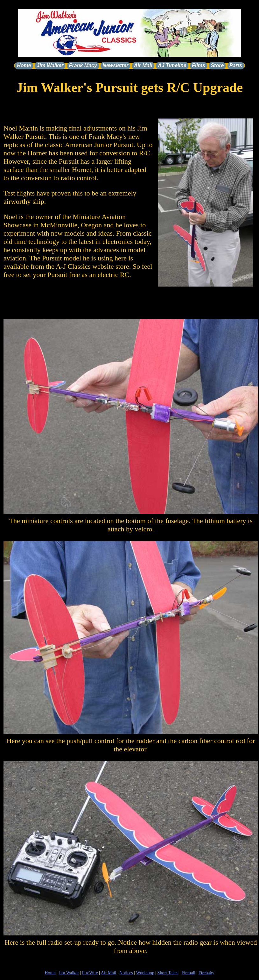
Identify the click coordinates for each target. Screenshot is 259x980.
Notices (126, 973)
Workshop (145, 973)
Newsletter (115, 66)
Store (217, 66)
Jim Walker (50, 66)
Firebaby (206, 973)
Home (24, 66)
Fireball (188, 973)
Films (199, 66)
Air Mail (143, 66)
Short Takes (168, 973)
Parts (236, 66)
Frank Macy (83, 66)
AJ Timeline (172, 66)
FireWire (90, 973)
